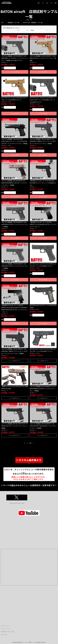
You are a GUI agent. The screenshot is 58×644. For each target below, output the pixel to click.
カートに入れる (15, 72)
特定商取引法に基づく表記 (7, 632)
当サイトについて (5, 626)
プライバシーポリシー (6, 629)
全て (2, 23)
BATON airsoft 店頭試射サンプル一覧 (33, 23)
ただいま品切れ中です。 (15, 361)
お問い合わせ (4, 634)
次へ (32, 443)
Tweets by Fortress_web (17, 503)
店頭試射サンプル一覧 (13, 23)
